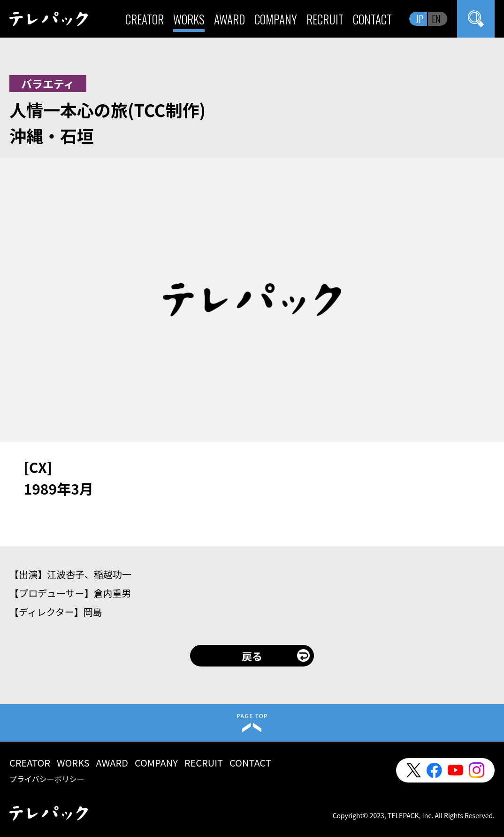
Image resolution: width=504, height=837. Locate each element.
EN (436, 19)
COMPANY (276, 19)
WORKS (189, 19)
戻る (252, 656)
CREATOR (145, 19)
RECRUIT (325, 19)
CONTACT (372, 19)
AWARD (229, 19)
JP (420, 19)
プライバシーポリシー (47, 779)
